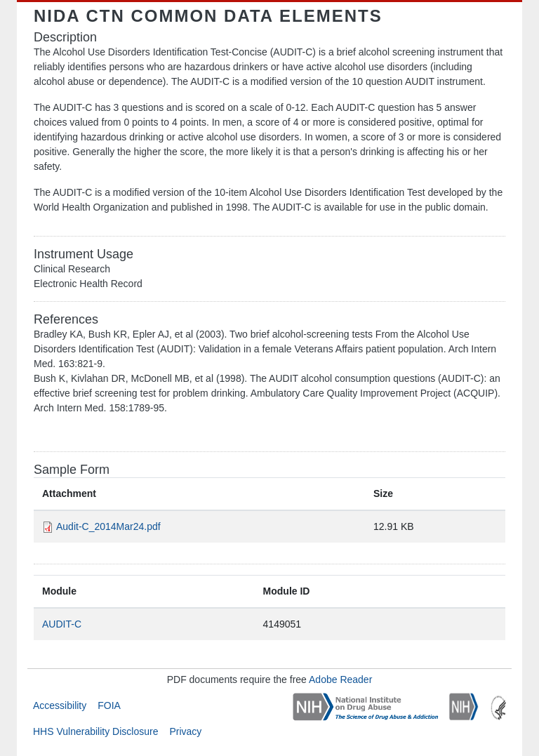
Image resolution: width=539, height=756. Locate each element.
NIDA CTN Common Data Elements (208, 16)
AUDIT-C (62, 624)
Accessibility (60, 705)
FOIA (109, 705)
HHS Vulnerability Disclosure (95, 731)
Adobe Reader (340, 679)
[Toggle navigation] (486, 16)
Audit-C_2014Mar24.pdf (108, 526)
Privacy (185, 731)
